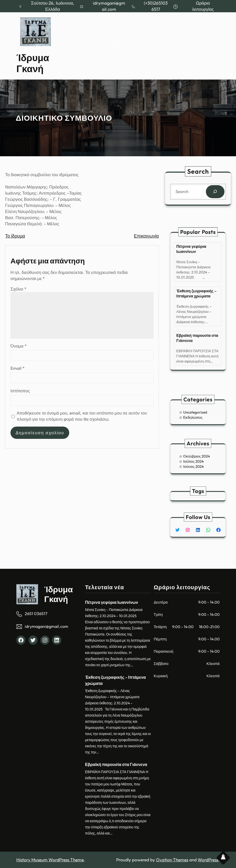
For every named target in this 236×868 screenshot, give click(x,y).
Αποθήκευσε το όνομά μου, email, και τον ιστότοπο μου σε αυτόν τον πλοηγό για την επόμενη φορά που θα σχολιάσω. (82, 416)
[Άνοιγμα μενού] (118, 46)
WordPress (208, 860)
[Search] (215, 192)
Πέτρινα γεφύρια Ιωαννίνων (193, 263)
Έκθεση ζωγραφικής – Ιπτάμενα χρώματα (197, 296)
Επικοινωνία (146, 236)
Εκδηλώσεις (194, 416)
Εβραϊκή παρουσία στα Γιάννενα (197, 328)
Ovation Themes (172, 860)
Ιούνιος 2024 (195, 464)
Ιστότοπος (20, 391)
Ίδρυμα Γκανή (33, 63)
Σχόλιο (18, 289)
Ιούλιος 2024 (195, 461)
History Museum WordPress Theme (50, 860)
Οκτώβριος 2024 (197, 457)
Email (17, 368)
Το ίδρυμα (15, 236)
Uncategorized (196, 412)
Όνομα (19, 346)
